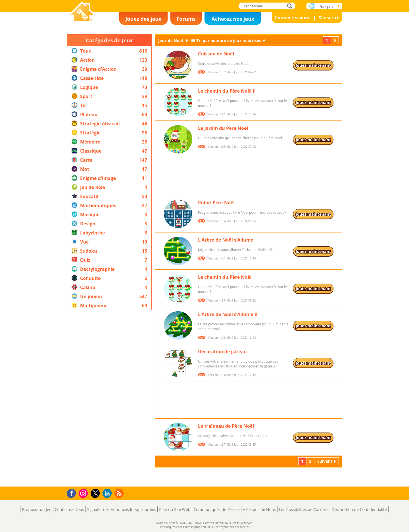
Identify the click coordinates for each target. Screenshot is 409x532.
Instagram (84, 493)
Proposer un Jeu (37, 509)
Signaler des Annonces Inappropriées (122, 509)
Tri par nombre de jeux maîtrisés (229, 40)
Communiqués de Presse (216, 509)
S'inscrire (329, 18)
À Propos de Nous (259, 509)
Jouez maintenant (313, 65)
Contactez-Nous (69, 509)
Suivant (335, 40)
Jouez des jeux (143, 19)
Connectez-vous (293, 18)
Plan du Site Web (175, 509)
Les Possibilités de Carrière (304, 509)
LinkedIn (108, 493)
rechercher (291, 6)
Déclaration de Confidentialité (359, 509)
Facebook (73, 493)
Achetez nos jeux (233, 19)
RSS (120, 493)
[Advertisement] (109, 398)
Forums (186, 19)
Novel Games (81, 24)
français (326, 7)
